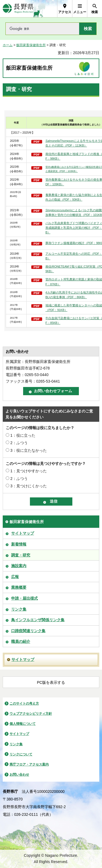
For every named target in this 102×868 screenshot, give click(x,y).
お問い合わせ (19, 775)
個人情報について (23, 724)
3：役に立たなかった (29, 450)
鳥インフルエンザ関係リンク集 (38, 620)
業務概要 (19, 587)
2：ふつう (19, 443)
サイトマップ (23, 533)
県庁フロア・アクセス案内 (29, 764)
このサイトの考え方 (24, 703)
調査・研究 (21, 555)
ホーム (8, 45)
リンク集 (19, 609)
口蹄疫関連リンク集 (28, 631)
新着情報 (19, 544)
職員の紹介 (21, 641)
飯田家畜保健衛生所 (31, 45)
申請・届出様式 (24, 598)
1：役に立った (23, 435)
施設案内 (19, 566)
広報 (15, 577)
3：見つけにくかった (29, 486)
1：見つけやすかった (29, 471)
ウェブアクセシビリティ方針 (31, 714)
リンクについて (21, 754)
